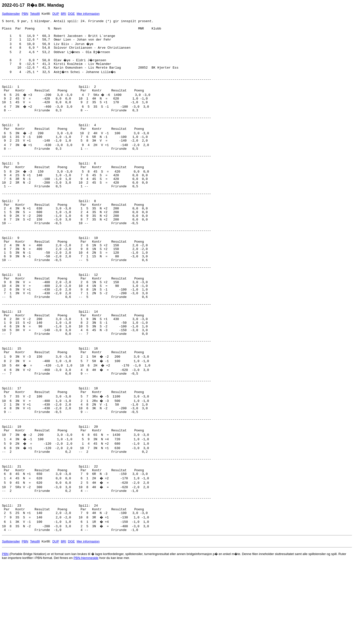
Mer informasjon (88, 14)
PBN (25, 14)
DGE (71, 14)
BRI (63, 14)
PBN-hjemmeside (86, 638)
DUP (56, 14)
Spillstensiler (11, 14)
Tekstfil (35, 14)
